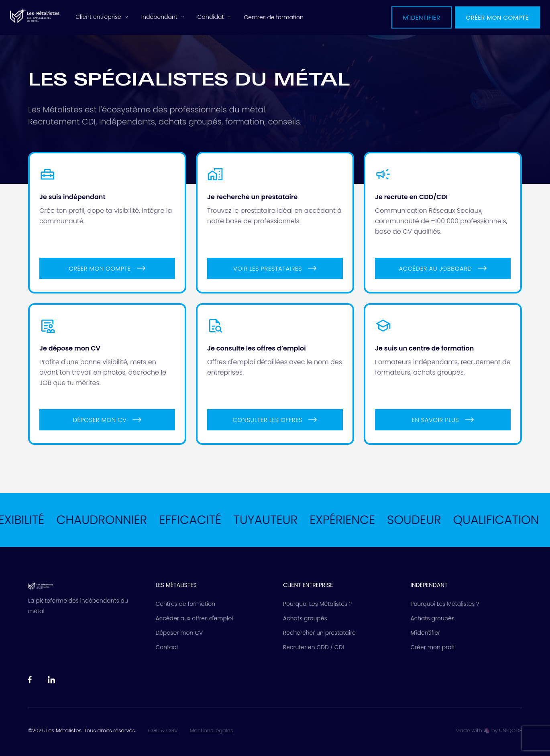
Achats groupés (305, 618)
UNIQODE (510, 731)
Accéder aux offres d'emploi (195, 618)
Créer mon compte (497, 17)
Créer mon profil (433, 647)
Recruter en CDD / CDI (314, 647)
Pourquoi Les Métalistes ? (317, 604)
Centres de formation (274, 17)
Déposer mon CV (179, 633)
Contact (167, 647)
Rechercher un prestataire (319, 633)
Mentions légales (212, 731)
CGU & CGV (163, 731)
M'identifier (421, 17)
